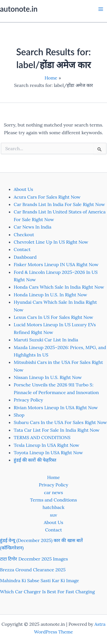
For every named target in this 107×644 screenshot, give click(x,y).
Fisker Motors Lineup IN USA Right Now (56, 264)
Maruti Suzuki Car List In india (46, 340)
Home (53, 477)
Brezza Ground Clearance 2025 (33, 570)
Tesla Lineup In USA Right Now (47, 445)
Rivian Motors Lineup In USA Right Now (56, 407)
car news (53, 492)
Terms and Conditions (53, 500)
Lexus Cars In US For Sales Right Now (53, 317)
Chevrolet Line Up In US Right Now (51, 242)
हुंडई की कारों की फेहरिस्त (35, 460)
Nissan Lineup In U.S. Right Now (48, 377)
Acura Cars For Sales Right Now (47, 197)
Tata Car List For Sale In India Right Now (57, 430)
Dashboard (25, 257)
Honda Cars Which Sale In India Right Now (59, 287)
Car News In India (33, 227)
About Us (23, 189)
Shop (19, 415)
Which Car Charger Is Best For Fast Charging (47, 592)
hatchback (53, 507)
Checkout (24, 235)
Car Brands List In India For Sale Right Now (59, 204)
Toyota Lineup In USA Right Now (48, 453)
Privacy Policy (28, 400)
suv (53, 515)
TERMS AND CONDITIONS (42, 437)
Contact (22, 249)
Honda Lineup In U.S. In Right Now (50, 295)
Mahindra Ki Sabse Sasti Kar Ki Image (40, 580)
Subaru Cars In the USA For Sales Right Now (60, 422)
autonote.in (19, 9)
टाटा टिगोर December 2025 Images (34, 559)
